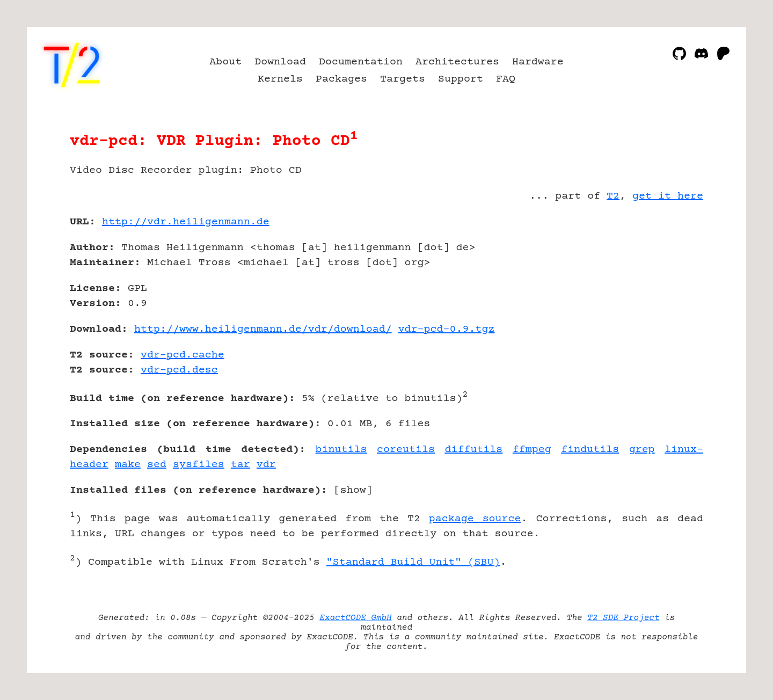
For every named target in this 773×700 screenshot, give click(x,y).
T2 (613, 196)
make (128, 465)
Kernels (280, 79)
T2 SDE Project (623, 618)
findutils (590, 450)
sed (157, 465)
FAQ (506, 79)
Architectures (457, 62)
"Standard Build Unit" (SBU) (413, 562)
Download (280, 62)
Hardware (538, 62)
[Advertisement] (671, 285)
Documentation (361, 62)
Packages (341, 79)
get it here (668, 196)
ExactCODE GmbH (355, 618)
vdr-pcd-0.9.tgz (447, 329)
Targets (403, 79)
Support (461, 79)
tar (240, 465)
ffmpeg (532, 450)
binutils (341, 450)
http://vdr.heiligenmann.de (186, 222)
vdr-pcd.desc (179, 370)
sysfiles (199, 465)
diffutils (473, 450)
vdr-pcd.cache (183, 355)
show (353, 490)
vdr (266, 465)
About (225, 62)
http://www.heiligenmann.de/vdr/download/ (263, 329)
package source (475, 519)
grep (642, 450)
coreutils (406, 450)
